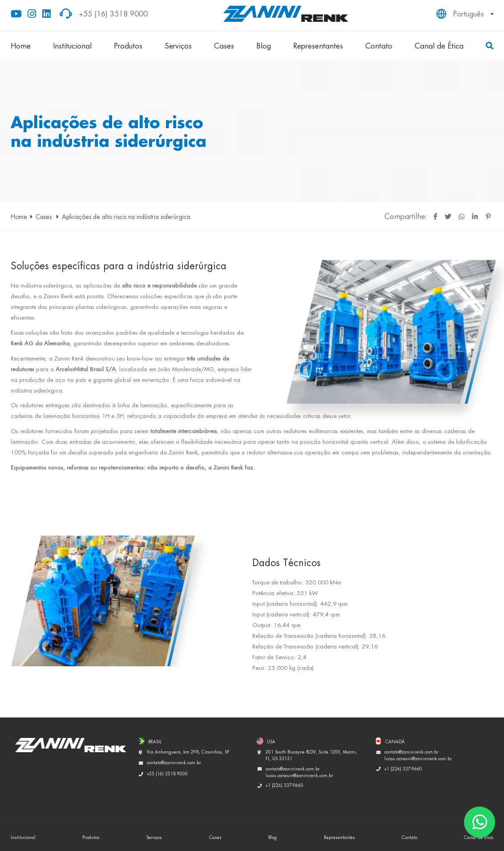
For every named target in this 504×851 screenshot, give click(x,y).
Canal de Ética (439, 46)
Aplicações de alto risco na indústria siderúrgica (126, 217)
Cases (224, 46)
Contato (379, 46)
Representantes (318, 46)
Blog (264, 46)
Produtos (128, 46)
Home (21, 46)
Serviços (178, 46)
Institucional (72, 46)
